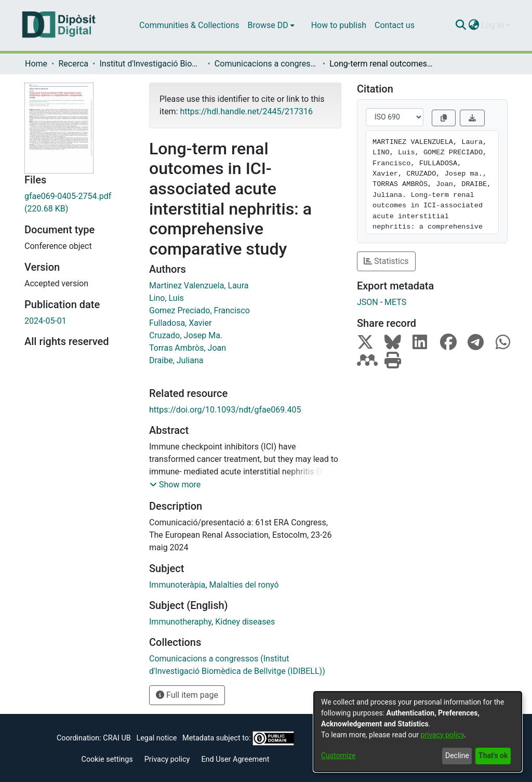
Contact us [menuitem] (395, 25)
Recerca (73, 64)
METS (395, 302)
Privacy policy (167, 759)
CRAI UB (117, 738)
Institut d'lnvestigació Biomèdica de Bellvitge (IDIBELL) (151, 64)
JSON (368, 302)
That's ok (493, 756)
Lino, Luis (167, 298)
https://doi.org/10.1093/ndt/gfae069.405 (225, 410)
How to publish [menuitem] (339, 25)
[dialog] (418, 732)
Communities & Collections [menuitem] (189, 25)
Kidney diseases (245, 622)
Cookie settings (107, 759)
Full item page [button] (187, 695)
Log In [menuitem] (493, 25)
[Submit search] (461, 25)
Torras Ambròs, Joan (188, 348)
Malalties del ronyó (244, 585)
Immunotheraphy (180, 622)
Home (36, 64)
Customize (338, 756)
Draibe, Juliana (176, 360)
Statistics (386, 261)
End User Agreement (235, 759)
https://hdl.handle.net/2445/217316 (246, 111)
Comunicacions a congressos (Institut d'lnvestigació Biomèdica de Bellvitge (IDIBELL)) (267, 64)
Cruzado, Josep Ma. (186, 335)
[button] (175, 485)
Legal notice (156, 738)
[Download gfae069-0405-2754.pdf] (79, 203)
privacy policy (442, 735)
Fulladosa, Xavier (180, 323)
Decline (457, 756)
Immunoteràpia (177, 585)
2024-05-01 (45, 321)
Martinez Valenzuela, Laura (199, 286)
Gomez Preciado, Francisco (199, 310)
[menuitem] (271, 25)
